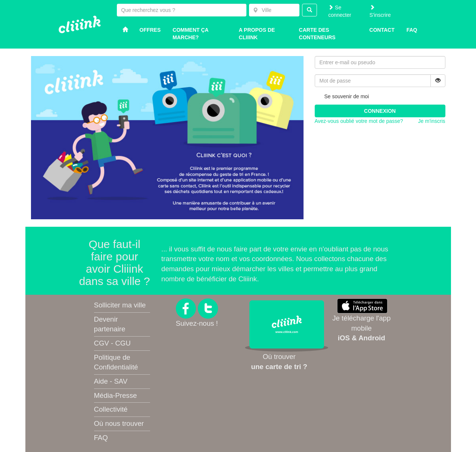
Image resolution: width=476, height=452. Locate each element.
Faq (412, 30)
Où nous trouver (119, 423)
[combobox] (274, 10)
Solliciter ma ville (120, 305)
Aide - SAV (111, 381)
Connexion (380, 111)
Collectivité (111, 409)
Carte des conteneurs (317, 34)
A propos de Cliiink (257, 34)
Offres (150, 30)
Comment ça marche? (190, 34)
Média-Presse (116, 395)
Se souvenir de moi (342, 97)
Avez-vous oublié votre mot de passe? (359, 121)
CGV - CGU (112, 343)
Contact (382, 30)
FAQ (101, 438)
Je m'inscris (432, 121)
